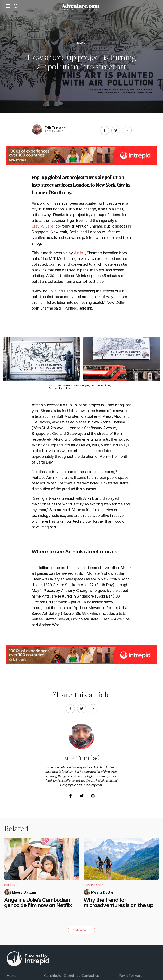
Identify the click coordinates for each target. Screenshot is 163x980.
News (81, 43)
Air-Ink (79, 253)
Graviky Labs (43, 226)
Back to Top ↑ (81, 930)
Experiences (94, 885)
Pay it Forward (131, 976)
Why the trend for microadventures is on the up (118, 903)
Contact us (90, 976)
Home (12, 976)
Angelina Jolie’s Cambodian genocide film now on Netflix (38, 903)
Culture (11, 885)
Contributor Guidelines (62, 976)
